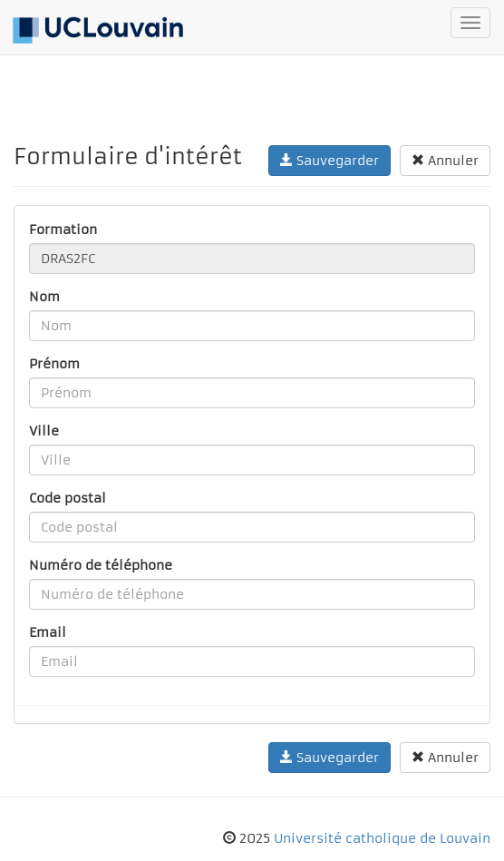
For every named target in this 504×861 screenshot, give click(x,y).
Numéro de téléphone (101, 565)
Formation (63, 230)
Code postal (68, 498)
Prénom (54, 364)
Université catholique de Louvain (382, 838)
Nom (44, 297)
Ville (44, 431)
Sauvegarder (330, 161)
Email (48, 632)
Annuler (445, 161)
